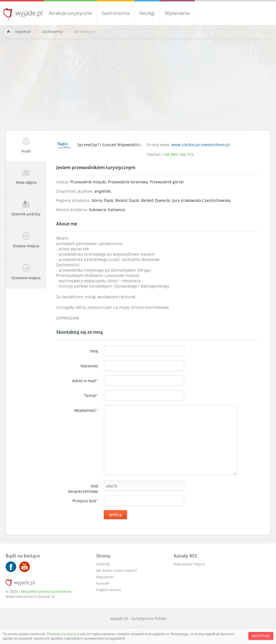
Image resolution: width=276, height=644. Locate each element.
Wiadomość (86, 410)
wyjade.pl (29, 13)
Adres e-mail (85, 381)
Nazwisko (89, 366)
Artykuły (103, 564)
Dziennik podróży (26, 209)
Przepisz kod (85, 501)
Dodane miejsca (26, 240)
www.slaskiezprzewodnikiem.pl (201, 145)
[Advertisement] (138, 85)
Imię (94, 351)
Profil (26, 146)
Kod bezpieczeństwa (83, 489)
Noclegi (147, 13)
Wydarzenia (177, 13)
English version (109, 590)
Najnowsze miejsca (189, 564)
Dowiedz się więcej (62, 634)
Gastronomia (115, 13)
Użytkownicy (53, 31)
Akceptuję (261, 636)
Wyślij (115, 515)
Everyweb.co (45, 596)
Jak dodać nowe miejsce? (117, 570)
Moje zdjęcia (26, 177)
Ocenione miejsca (26, 272)
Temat (91, 396)
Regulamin (105, 577)
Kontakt (103, 583)
